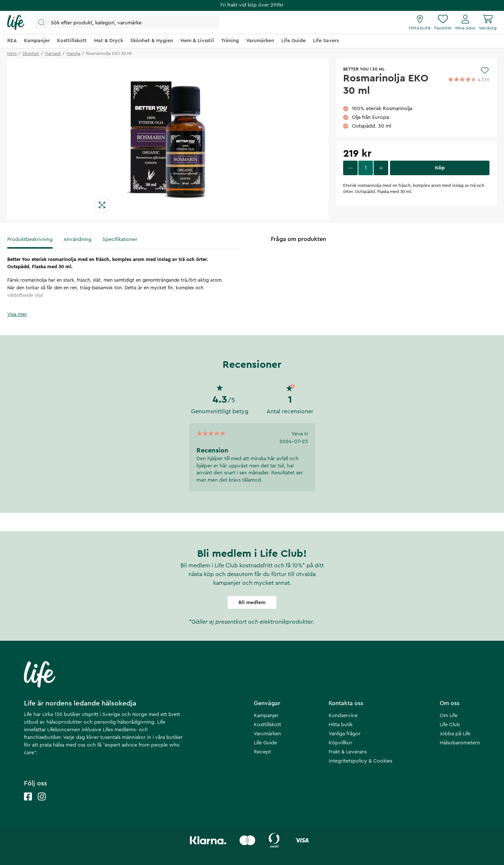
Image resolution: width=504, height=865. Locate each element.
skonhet (31, 53)
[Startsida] (16, 23)
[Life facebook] (28, 804)
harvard (53, 53)
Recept (262, 752)
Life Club (450, 725)
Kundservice (343, 716)
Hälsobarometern (460, 743)
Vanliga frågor (345, 734)
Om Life (449, 716)
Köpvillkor (340, 743)
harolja (73, 53)
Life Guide (265, 743)
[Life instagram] (42, 804)
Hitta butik (341, 725)
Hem (12, 53)
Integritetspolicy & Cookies (360, 761)
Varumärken (267, 734)
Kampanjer (266, 716)
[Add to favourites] (485, 71)
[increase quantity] (381, 168)
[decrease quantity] (350, 168)
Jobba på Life (455, 734)
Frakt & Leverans (348, 752)
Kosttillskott (267, 725)
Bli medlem (252, 603)
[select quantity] (366, 168)
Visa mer (17, 314)
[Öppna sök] (127, 22)
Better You (356, 69)
